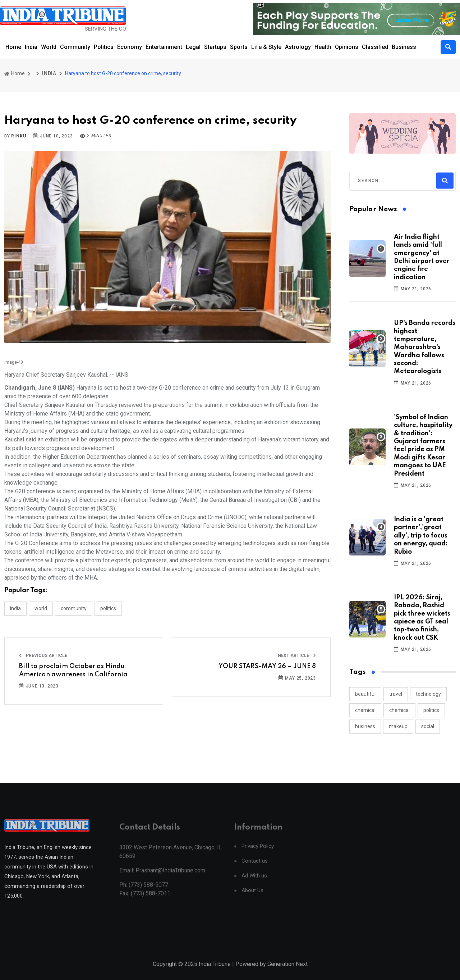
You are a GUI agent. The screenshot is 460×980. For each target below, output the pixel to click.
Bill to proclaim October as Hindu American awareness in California (73, 670)
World (49, 47)
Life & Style (266, 47)
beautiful (365, 694)
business (365, 726)
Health (323, 47)
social (428, 726)
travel (396, 694)
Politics (104, 47)
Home (13, 47)
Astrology (298, 47)
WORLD (41, 608)
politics (431, 710)
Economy (130, 47)
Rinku (19, 136)
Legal (193, 47)
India (31, 47)
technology (428, 694)
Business (404, 47)
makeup (398, 726)
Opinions (347, 47)
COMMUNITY (74, 608)
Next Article (297, 655)
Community (75, 47)
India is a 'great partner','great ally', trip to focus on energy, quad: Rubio (421, 536)
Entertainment (164, 47)
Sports (239, 47)
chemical (365, 710)
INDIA (49, 73)
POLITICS (108, 608)
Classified (375, 47)
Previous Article (43, 655)
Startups (215, 47)
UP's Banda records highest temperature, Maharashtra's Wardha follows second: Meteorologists (425, 347)
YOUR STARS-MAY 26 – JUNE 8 (267, 666)
